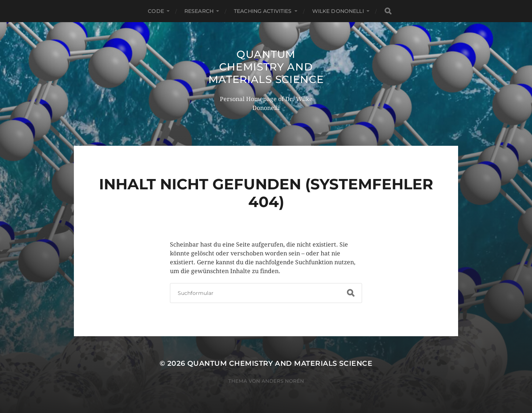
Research (199, 11)
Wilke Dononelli (338, 11)
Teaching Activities (263, 11)
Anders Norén (283, 381)
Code (156, 11)
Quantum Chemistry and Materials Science (266, 67)
